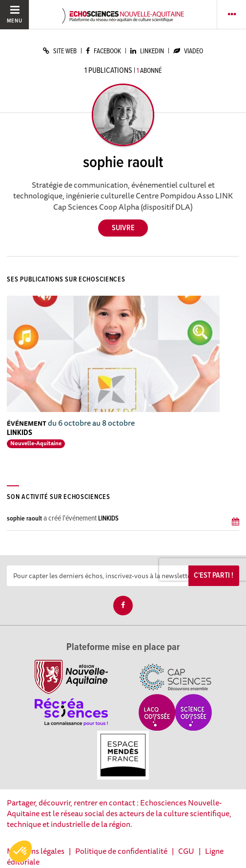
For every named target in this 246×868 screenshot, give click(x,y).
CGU (186, 851)
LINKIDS (20, 433)
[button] (20, 851)
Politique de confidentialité (121, 851)
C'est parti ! (214, 575)
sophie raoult (24, 519)
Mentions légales (36, 851)
